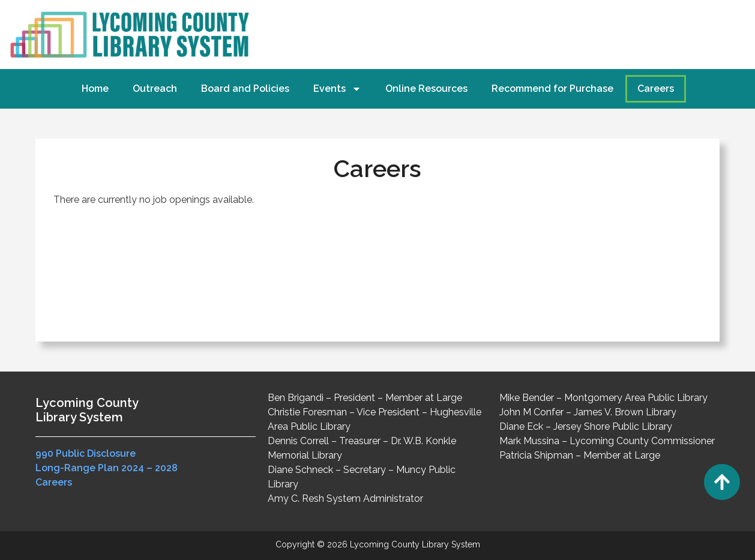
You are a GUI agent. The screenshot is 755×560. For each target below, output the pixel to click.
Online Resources (426, 89)
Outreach (155, 89)
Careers (656, 89)
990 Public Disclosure (86, 453)
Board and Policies (245, 89)
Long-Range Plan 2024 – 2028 (107, 468)
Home (95, 89)
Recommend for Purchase (552, 89)
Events (337, 89)
